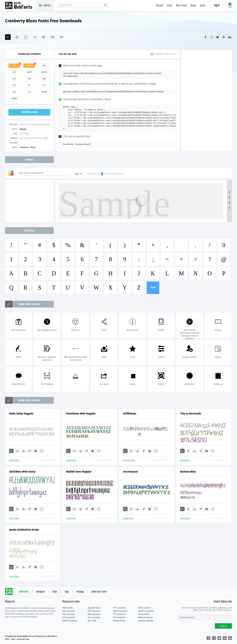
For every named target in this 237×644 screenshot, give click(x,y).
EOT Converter (94, 611)
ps (29, 85)
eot (14, 72)
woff (29, 72)
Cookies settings (146, 621)
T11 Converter (119, 618)
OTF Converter (145, 608)
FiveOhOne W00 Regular (81, 414)
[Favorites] (17, 37)
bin (44, 79)
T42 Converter (94, 618)
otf (14, 79)
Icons (170, 6)
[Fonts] (61, 37)
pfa (29, 79)
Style (55, 592)
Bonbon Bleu (188, 472)
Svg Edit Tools (94, 608)
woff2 (44, 72)
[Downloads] (23, 451)
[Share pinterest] (224, 37)
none (14, 99)
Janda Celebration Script (24, 530)
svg (44, 66)
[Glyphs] (35, 37)
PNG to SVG (68, 608)
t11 (29, 92)
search (105, 5)
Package (80, 592)
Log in (217, 5)
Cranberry (24, 147)
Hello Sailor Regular (21, 414)
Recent (160, 6)
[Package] (44, 37)
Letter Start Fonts (99, 592)
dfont (44, 92)
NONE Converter (70, 621)
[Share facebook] (205, 37)
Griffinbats (130, 414)
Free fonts (20, 6)
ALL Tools (92, 621)
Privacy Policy (119, 621)
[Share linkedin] (230, 37)
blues (33, 147)
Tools (203, 6)
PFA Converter (69, 614)
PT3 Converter (119, 614)
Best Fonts (182, 6)
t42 (14, 92)
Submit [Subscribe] (223, 626)
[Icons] (53, 37)
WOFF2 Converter (146, 611)
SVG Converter (69, 611)
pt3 (14, 85)
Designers (41, 592)
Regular (23, 129)
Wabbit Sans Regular (79, 472)
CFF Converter (69, 618)
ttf (14, 66)
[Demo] (26, 37)
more (153, 288)
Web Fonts (24, 592)
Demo (193, 6)
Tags (67, 592)
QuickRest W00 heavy (22, 472)
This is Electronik (191, 414)
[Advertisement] (207, 101)
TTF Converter (119, 608)
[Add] (8, 37)
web (29, 66)
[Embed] (36, 451)
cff (44, 85)
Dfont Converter (146, 618)
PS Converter (144, 614)
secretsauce (130, 472)
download (29, 112)
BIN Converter (94, 614)
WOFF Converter (120, 611)
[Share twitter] (218, 37)
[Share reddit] (212, 37)
